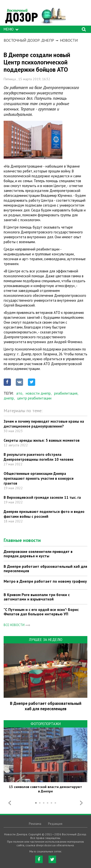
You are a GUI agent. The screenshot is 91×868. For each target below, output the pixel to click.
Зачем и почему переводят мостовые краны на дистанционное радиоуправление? (44, 424)
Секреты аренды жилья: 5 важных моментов (42, 440)
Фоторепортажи (46, 724)
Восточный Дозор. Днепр (29, 40)
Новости (69, 40)
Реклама (35, 824)
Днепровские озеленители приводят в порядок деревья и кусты (38, 554)
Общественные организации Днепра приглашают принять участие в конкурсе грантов (39, 478)
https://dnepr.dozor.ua (35, 14)
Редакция (55, 824)
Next (81, 803)
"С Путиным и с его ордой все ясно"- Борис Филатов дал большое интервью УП (41, 612)
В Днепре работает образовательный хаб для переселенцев (45, 569)
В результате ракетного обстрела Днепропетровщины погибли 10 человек (39, 457)
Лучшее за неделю (46, 640)
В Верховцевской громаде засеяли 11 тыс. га (42, 497)
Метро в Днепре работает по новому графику (45, 581)
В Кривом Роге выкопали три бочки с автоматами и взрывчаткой (37, 597)
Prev (10, 803)
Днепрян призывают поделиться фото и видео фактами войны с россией (44, 514)
